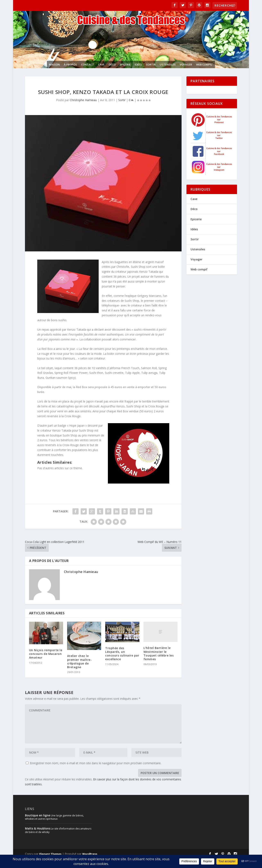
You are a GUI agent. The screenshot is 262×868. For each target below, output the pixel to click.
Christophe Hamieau (83, 100)
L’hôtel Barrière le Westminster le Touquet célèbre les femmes (159, 653)
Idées (138, 64)
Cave (101, 64)
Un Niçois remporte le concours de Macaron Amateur (46, 654)
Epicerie (125, 64)
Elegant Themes (50, 854)
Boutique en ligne (38, 815)
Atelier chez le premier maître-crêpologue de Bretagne (80, 661)
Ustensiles (168, 64)
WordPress (90, 854)
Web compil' (204, 64)
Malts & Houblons (38, 828)
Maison (54, 64)
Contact (88, 64)
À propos (70, 64)
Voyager (186, 64)
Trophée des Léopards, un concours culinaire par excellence (122, 654)
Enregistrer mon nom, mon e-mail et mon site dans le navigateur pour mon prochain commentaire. (96, 763)
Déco (112, 64)
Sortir (151, 64)
